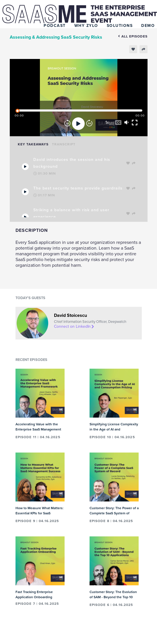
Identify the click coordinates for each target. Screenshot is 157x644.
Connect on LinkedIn (74, 326)
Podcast (55, 26)
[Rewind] (67, 124)
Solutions (120, 26)
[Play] (78, 124)
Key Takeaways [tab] (33, 144)
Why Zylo (86, 26)
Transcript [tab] (64, 144)
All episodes (133, 36)
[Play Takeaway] (25, 167)
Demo (148, 26)
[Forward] (89, 124)
